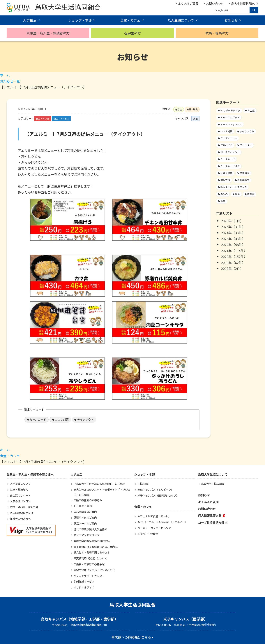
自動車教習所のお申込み (88, 500)
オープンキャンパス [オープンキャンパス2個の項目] (231, 124)
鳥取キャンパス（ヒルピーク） (156, 489)
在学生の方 (132, 33)
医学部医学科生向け (22, 513)
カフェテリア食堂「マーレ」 (154, 516)
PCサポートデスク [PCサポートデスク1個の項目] (230, 110)
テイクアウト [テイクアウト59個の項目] (247, 131)
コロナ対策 (62, 419)
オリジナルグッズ (84, 587)
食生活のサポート (20, 495)
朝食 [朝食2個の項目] (237, 194)
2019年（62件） (233, 263)
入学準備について (20, 484)
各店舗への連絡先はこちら (131, 637)
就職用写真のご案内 (85, 517)
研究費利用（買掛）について (90, 558)
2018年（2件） (232, 268)
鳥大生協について (181, 20)
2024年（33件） (233, 233)
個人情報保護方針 (210, 515)
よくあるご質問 (188, 3)
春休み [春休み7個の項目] (224, 194)
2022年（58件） (233, 245)
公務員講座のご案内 (85, 512)
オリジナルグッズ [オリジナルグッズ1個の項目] (230, 117)
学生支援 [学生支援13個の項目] (225, 180)
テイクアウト (85, 419)
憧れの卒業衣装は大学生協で (90, 529)
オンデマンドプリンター (88, 535)
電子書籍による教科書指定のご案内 (94, 547)
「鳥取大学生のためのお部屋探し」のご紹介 (99, 484)
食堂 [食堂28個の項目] (223, 201)
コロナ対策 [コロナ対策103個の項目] (226, 131)
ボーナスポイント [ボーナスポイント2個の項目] (230, 152)
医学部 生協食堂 (148, 534)
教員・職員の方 (217, 33)
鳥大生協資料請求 (245, 3)
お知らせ (231, 20)
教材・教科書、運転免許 (24, 507)
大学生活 (30, 20)
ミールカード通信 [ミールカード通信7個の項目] (230, 166)
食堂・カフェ (130, 20)
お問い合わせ (215, 3)
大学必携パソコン (20, 501)
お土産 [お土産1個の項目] (251, 110)
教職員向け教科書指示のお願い (92, 541)
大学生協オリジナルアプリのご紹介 (94, 570)
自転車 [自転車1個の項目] (251, 194)
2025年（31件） (233, 227)
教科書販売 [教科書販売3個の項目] (243, 180)
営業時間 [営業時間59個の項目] (245, 173)
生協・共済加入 (19, 489)
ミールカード (38, 419)
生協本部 (143, 484)
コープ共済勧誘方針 (211, 522)
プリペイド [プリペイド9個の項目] (226, 145)
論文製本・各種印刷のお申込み (92, 552)
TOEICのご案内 (83, 506)
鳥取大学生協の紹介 (213, 484)
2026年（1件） (232, 221)
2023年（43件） (233, 239)
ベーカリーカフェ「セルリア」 (156, 528)
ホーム (5, 75)
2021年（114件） (234, 251)
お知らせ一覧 (10, 81)
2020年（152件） (234, 256)
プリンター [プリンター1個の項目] (246, 145)
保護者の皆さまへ (20, 519)
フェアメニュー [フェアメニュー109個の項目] (229, 138)
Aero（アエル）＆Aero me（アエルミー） (162, 522)
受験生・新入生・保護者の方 (48, 33)
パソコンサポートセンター (89, 576)
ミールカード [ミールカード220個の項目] (228, 159)
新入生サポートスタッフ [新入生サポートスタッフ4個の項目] (234, 187)
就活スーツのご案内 (85, 523)
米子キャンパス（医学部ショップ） (158, 495)
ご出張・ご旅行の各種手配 (89, 564)
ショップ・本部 (80, 20)
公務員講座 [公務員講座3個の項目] (226, 173)
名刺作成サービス (84, 581)
